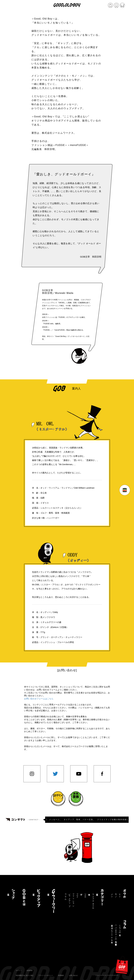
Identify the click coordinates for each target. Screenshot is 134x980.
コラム (66, 896)
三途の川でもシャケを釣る (112, 933)
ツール (85, 895)
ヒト (120, 895)
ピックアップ (70, 899)
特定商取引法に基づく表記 (25, 975)
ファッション (73, 899)
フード (77, 895)
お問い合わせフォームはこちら (39, 699)
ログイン (19, 970)
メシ (112, 895)
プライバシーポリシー (46, 975)
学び (81, 894)
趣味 (89, 892)
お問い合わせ (73, 975)
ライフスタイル (93, 900)
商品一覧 (8, 893)
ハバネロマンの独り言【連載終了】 (116, 933)
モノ (116, 895)
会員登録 (30, 970)
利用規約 (61, 975)
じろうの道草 (120, 928)
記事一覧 (97, 893)
